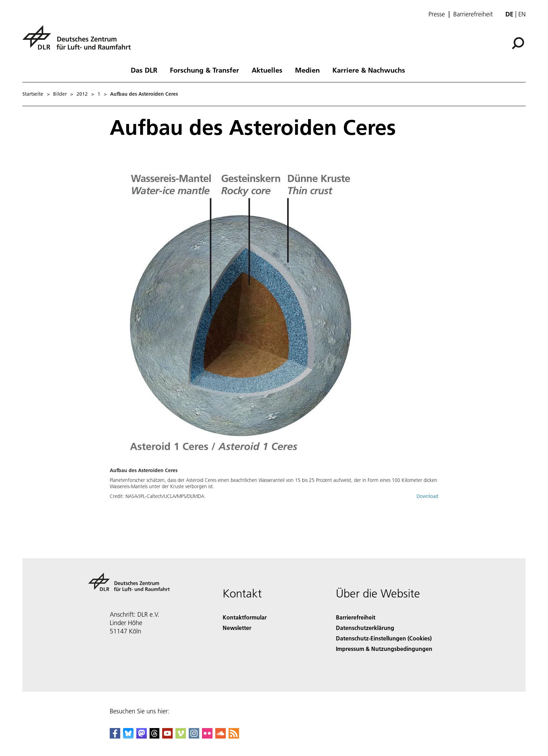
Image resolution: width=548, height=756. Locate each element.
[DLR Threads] (154, 736)
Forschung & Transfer (204, 70)
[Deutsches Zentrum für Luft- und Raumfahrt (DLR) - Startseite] (79, 41)
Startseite (33, 94)
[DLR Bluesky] (128, 736)
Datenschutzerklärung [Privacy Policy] (365, 628)
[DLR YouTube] (167, 736)
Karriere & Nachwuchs (369, 70)
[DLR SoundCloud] (221, 736)
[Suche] (518, 43)
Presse (437, 14)
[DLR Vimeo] (181, 736)
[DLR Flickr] (207, 736)
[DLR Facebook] (115, 736)
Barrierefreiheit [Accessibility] (356, 617)
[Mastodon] (142, 736)
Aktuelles (267, 70)
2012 (82, 94)
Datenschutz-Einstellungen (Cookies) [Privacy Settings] (384, 638)
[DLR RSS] (234, 736)
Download (427, 496)
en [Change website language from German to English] (522, 14)
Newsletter (237, 628)
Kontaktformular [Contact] (245, 617)
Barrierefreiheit (473, 14)
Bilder (60, 94)
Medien (307, 70)
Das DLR (144, 70)
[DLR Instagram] (194, 736)
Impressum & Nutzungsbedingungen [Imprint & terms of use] (384, 649)
